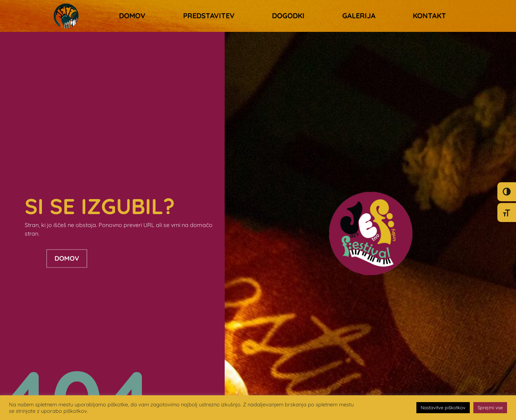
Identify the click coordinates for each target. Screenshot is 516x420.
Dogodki (288, 16)
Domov (132, 16)
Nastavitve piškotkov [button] (443, 407)
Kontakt (429, 16)
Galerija (359, 16)
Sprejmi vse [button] (490, 407)
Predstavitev (209, 16)
